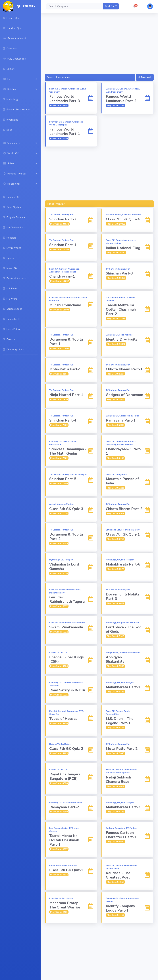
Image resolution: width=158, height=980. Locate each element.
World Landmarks (59, 77)
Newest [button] (145, 77)
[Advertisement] (99, 42)
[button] (134, 6)
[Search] (75, 6)
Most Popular (56, 204)
